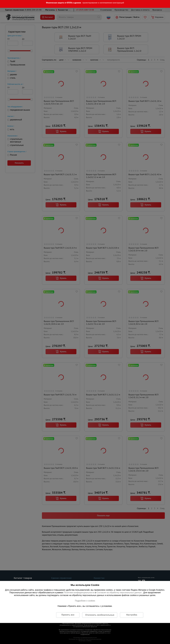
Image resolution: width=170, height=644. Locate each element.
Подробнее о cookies (85, 601)
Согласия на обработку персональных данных (120, 593)
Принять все (68, 615)
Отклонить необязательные (100, 615)
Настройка (132, 615)
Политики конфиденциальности (79, 593)
